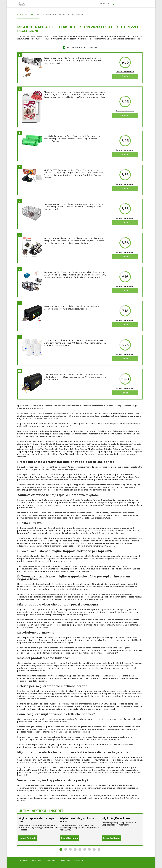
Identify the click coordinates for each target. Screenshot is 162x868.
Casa (128, 3)
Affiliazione (37, 861)
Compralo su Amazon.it (125, 72)
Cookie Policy (65, 861)
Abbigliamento (115, 3)
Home (103, 3)
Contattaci (78, 861)
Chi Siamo (24, 861)
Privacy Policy (50, 861)
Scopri (125, 76)
